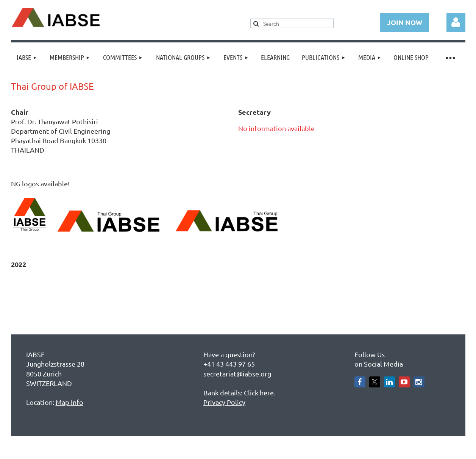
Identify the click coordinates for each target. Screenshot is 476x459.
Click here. (260, 393)
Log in (456, 22)
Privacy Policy (224, 402)
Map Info (69, 402)
